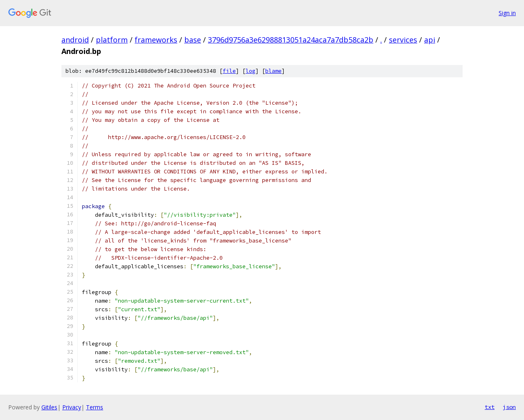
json (509, 407)
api (430, 40)
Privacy (72, 407)
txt (490, 407)
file (229, 71)
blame (273, 71)
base (193, 40)
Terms (95, 407)
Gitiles (49, 407)
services (403, 40)
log (251, 71)
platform (112, 40)
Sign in (507, 13)
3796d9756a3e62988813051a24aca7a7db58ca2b (291, 40)
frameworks (156, 40)
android (75, 40)
